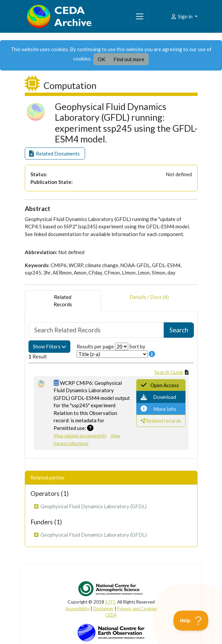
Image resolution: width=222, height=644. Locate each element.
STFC (111, 602)
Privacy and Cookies (137, 609)
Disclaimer (103, 609)
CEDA (111, 615)
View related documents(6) (80, 436)
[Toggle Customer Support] (191, 621)
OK (101, 59)
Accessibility (77, 609)
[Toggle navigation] (140, 16)
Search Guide (169, 372)
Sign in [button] (182, 16)
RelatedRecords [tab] (63, 301)
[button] (55, 154)
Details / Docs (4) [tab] (149, 301)
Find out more (129, 59)
